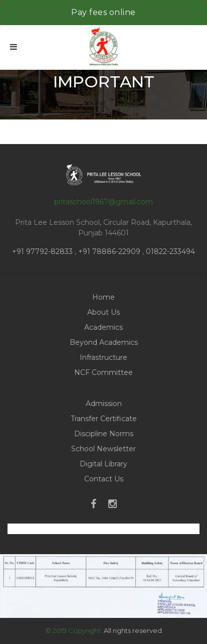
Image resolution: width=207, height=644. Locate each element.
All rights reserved (133, 630)
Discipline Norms (104, 434)
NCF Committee (103, 372)
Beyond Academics (104, 342)
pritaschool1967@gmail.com (103, 202)
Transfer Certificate (104, 419)
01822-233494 (170, 251)
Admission (104, 404)
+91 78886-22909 (109, 251)
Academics (103, 327)
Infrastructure (103, 357)
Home (103, 297)
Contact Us (104, 479)
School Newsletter (103, 449)
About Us (103, 312)
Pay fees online (103, 12)
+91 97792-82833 (43, 251)
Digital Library (103, 464)
